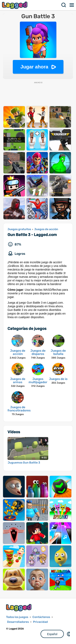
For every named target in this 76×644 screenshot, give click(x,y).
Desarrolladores (18, 622)
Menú (72, 5)
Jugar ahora (34, 67)
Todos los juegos (17, 617)
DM (69, 634)
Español (52, 634)
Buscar (64, 5)
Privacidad (40, 622)
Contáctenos (41, 617)
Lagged (15, 5)
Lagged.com (19, 608)
